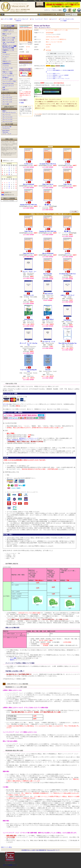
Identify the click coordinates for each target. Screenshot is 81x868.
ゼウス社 (6, 404)
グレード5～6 (6, 95)
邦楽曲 (4, 52)
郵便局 (12, 660)
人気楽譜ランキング (8, 30)
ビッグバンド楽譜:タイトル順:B (54, 77)
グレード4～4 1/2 (7, 97)
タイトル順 (6, 104)
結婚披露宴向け (7, 64)
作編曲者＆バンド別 (8, 50)
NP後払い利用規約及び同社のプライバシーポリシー (21, 440)
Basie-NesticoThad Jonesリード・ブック (7, 132)
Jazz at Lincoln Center (8, 84)
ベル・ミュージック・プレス (39, 19)
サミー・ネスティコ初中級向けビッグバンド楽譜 (8, 77)
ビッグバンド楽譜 (7, 19)
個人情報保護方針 (41, 850)
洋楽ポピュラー (7, 61)
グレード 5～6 (6, 115)
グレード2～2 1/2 (7, 102)
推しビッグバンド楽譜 (9, 38)
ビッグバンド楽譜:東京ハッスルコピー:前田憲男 (58, 75)
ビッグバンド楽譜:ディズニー (54, 74)
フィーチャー (6, 55)
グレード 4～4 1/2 (7, 117)
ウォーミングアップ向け (9, 81)
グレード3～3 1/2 (7, 100)
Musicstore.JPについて (53, 850)
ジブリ (4, 59)
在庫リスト (6, 90)
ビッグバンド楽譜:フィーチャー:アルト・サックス (58, 78)
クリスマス (6, 66)
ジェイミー (54, 19)
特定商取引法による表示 (29, 850)
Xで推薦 (21, 103)
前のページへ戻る (6, 847)
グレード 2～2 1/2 (7, 122)
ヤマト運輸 (13, 658)
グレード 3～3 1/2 (7, 119)
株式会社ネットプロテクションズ (29, 438)
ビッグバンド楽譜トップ (9, 27)
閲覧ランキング (7, 34)
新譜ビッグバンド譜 (8, 40)
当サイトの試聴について (10, 865)
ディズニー (6, 57)
